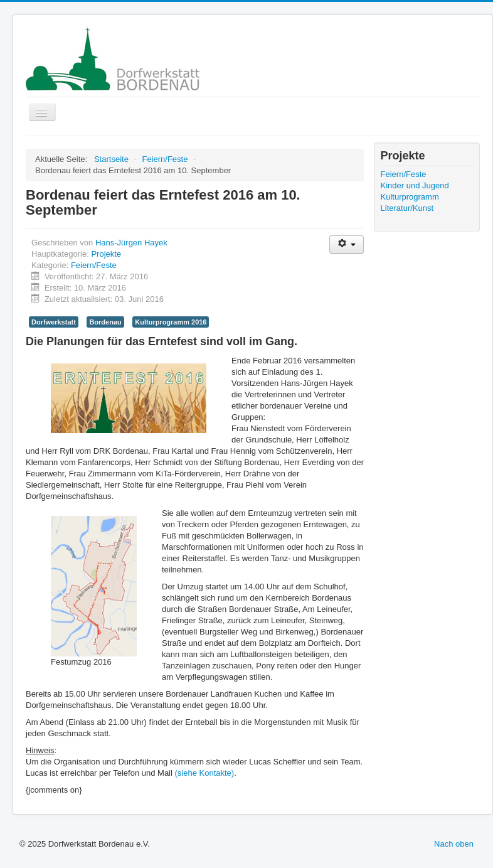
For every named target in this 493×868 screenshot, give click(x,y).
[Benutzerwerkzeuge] (347, 244)
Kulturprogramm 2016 (171, 322)
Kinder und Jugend (415, 185)
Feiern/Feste (94, 265)
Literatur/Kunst (407, 208)
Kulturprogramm (410, 197)
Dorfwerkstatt (54, 322)
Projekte (106, 254)
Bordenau (105, 322)
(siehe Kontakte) (205, 773)
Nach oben (454, 844)
